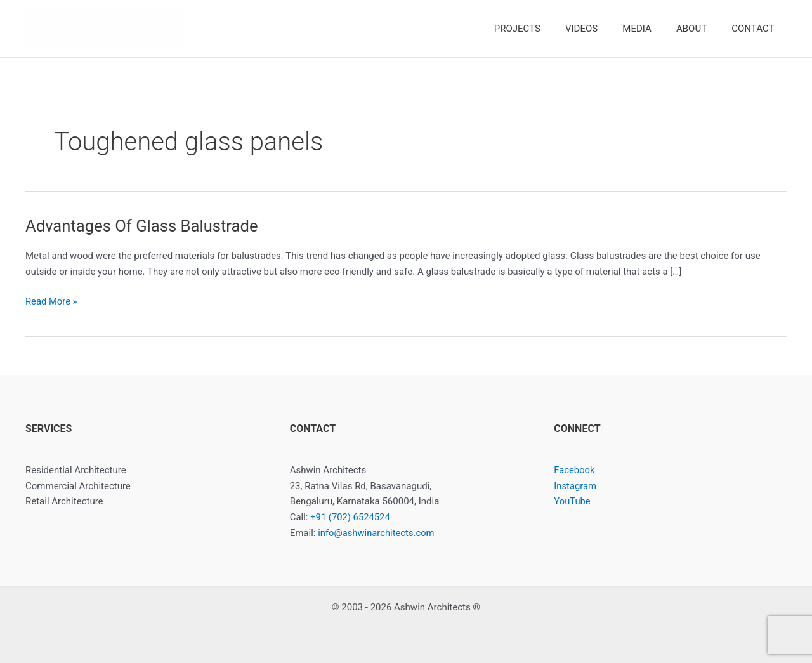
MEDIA (651, 29)
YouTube (572, 501)
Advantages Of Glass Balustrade (143, 226)
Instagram (575, 486)
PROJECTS (543, 29)
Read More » (52, 302)
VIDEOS (602, 29)
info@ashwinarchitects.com (377, 533)
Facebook (574, 470)
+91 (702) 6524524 (350, 517)
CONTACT (756, 29)
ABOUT (700, 29)
